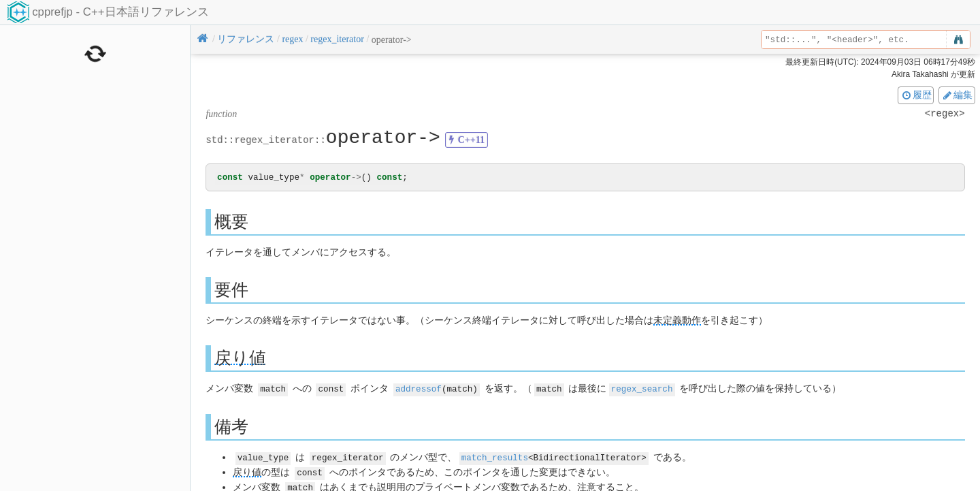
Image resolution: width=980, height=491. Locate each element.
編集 (957, 95)
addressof (419, 389)
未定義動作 (677, 321)
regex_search (642, 389)
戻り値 (240, 359)
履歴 (916, 95)
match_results (495, 457)
